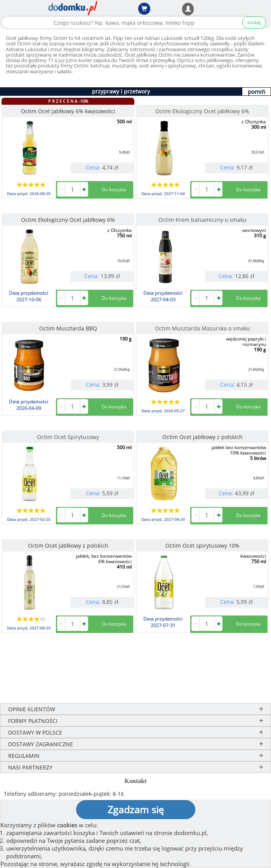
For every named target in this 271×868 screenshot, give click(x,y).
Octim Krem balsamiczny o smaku (202, 220)
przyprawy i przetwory (121, 91)
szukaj (254, 22)
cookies (67, 825)
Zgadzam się (136, 809)
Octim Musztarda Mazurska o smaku (202, 328)
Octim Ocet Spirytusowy (68, 437)
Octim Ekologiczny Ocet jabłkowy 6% (202, 111)
